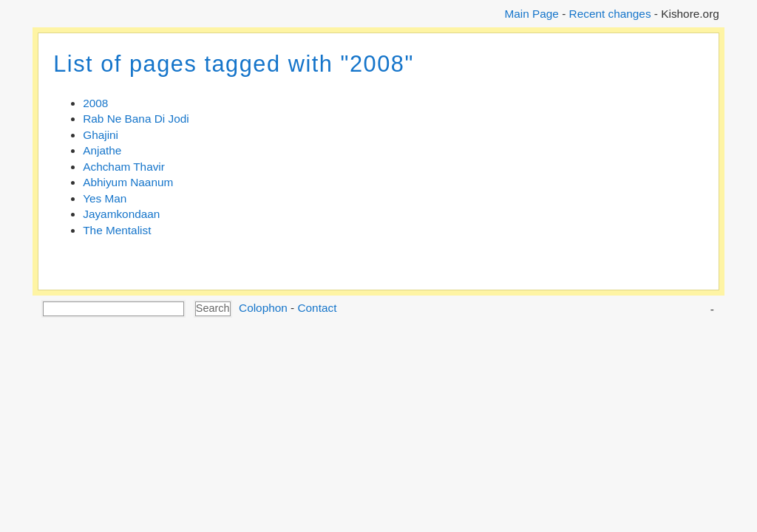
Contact (317, 308)
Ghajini (101, 135)
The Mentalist (117, 230)
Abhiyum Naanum (128, 182)
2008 (95, 103)
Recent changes (610, 14)
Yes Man (105, 198)
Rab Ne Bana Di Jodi (136, 119)
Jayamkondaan (121, 214)
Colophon (263, 308)
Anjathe (102, 150)
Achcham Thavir (124, 167)
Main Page (531, 14)
